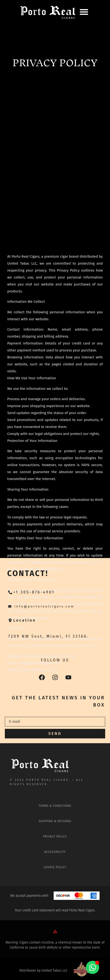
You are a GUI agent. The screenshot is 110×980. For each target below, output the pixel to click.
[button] (84, 12)
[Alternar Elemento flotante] (93, 967)
